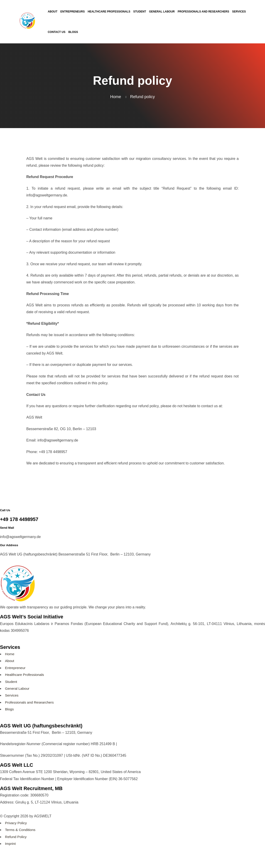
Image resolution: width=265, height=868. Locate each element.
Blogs (10, 709)
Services (12, 695)
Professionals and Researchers (30, 702)
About (10, 661)
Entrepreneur (16, 668)
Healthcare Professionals (25, 675)
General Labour (18, 688)
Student (11, 682)
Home (10, 654)
